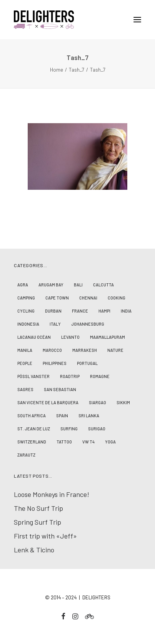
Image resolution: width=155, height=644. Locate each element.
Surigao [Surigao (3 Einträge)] (97, 429)
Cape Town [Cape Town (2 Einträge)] (57, 298)
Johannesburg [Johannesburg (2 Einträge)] (88, 324)
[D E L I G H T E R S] (77, 20)
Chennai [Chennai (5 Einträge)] (88, 298)
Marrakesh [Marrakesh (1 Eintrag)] (85, 350)
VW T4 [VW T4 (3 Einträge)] (88, 442)
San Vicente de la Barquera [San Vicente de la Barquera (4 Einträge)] (48, 402)
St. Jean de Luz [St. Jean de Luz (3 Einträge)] (34, 429)
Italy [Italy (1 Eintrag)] (55, 324)
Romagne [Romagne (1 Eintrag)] (100, 376)
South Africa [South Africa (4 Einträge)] (32, 416)
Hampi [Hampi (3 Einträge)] (104, 311)
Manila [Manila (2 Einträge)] (25, 350)
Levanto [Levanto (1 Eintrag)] (70, 337)
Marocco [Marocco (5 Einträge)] (52, 350)
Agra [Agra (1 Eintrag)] (23, 285)
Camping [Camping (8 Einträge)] (26, 298)
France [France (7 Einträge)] (80, 311)
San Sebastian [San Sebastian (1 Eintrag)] (60, 389)
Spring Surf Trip (37, 522)
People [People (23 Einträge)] (25, 363)
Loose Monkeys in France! (52, 494)
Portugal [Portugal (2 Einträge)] (87, 363)
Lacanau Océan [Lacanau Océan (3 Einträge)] (34, 337)
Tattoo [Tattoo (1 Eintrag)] (64, 442)
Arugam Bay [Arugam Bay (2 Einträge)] (51, 285)
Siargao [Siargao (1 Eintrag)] (97, 402)
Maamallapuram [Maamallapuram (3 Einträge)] (107, 337)
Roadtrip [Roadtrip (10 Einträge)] (70, 376)
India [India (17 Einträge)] (126, 311)
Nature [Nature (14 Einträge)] (115, 350)
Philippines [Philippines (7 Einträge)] (55, 363)
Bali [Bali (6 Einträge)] (78, 285)
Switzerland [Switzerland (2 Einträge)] (32, 442)
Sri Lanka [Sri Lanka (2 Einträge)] (89, 416)
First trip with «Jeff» (45, 536)
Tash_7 (77, 70)
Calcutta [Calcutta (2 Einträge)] (103, 285)
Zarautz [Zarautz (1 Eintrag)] (26, 455)
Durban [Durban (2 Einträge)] (53, 311)
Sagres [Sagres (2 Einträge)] (25, 389)
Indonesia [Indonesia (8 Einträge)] (28, 324)
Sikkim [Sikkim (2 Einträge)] (123, 402)
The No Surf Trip (38, 508)
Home (57, 70)
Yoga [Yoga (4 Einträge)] (110, 442)
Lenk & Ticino (34, 550)
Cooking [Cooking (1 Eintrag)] (117, 298)
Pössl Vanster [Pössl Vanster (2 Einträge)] (33, 376)
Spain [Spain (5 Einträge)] (62, 416)
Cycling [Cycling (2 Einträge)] (26, 311)
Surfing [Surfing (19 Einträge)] (69, 429)
